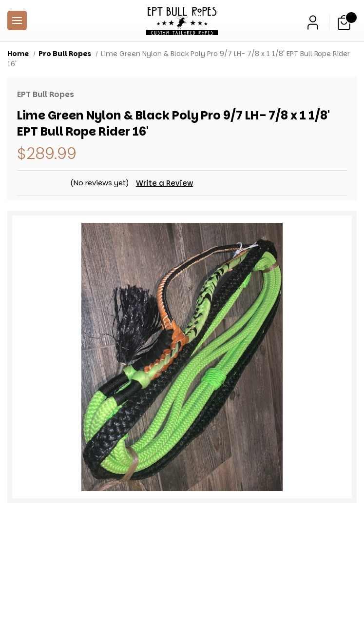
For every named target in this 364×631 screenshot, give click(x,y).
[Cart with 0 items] (344, 22)
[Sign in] (313, 22)
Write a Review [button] (165, 183)
